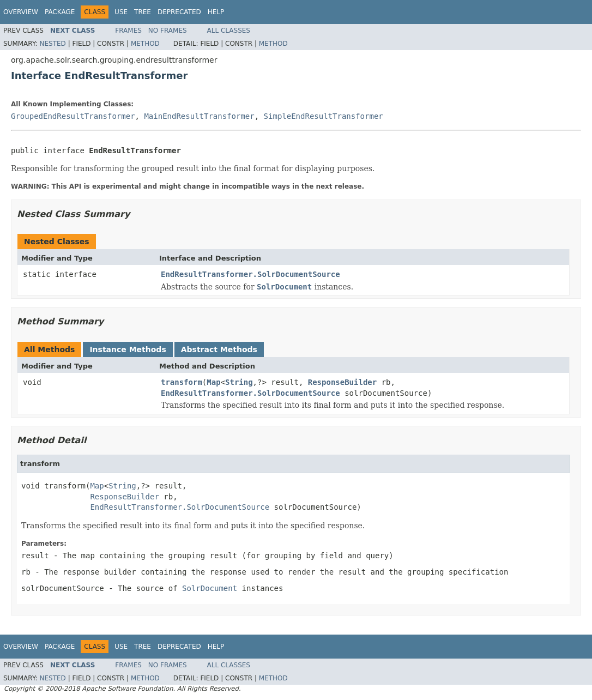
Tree (143, 12)
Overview (21, 12)
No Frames (168, 31)
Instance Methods (128, 349)
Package (60, 12)
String (239, 382)
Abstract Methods (219, 349)
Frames (128, 31)
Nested (52, 44)
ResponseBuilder (342, 382)
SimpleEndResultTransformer (324, 116)
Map (213, 382)
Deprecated (179, 12)
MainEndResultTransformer (199, 116)
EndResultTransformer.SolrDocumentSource (250, 274)
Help (216, 12)
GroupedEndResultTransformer (73, 116)
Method (145, 44)
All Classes (229, 31)
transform (182, 382)
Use (121, 12)
